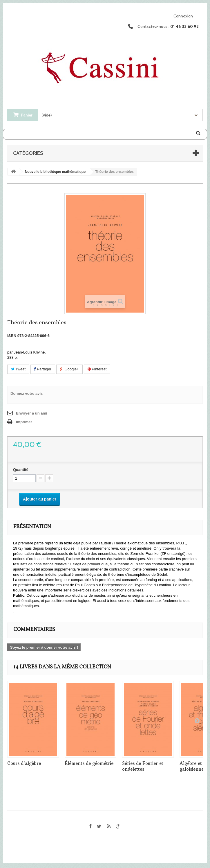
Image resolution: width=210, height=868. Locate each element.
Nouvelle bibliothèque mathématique (55, 172)
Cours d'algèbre (24, 763)
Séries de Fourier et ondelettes (143, 766)
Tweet (18, 369)
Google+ (69, 369)
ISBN (12, 336)
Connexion (183, 16)
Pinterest (97, 369)
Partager (43, 369)
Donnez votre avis (27, 393)
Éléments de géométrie (89, 763)
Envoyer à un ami (32, 413)
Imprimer (24, 422)
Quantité (21, 470)
